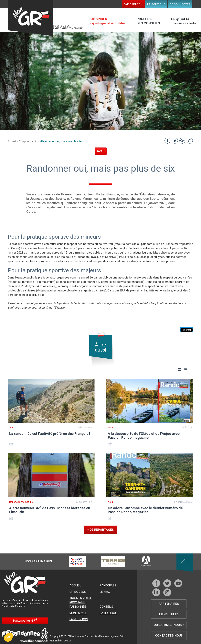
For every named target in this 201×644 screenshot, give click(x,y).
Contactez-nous (169, 636)
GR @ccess (78, 592)
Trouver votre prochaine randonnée (81, 602)
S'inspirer (24, 141)
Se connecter (180, 4)
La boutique (156, 4)
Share (12, 444)
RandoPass (108, 585)
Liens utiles (169, 614)
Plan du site (91, 636)
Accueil (12, 141)
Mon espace (78, 613)
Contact (68, 641)
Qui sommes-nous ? (169, 625)
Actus (35, 141)
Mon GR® (31, 18)
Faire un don (133, 4)
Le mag (105, 592)
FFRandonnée (75, 636)
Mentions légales (109, 636)
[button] (8, 637)
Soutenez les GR (25, 620)
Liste (185, 370)
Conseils (106, 607)
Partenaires (169, 604)
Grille (180, 370)
